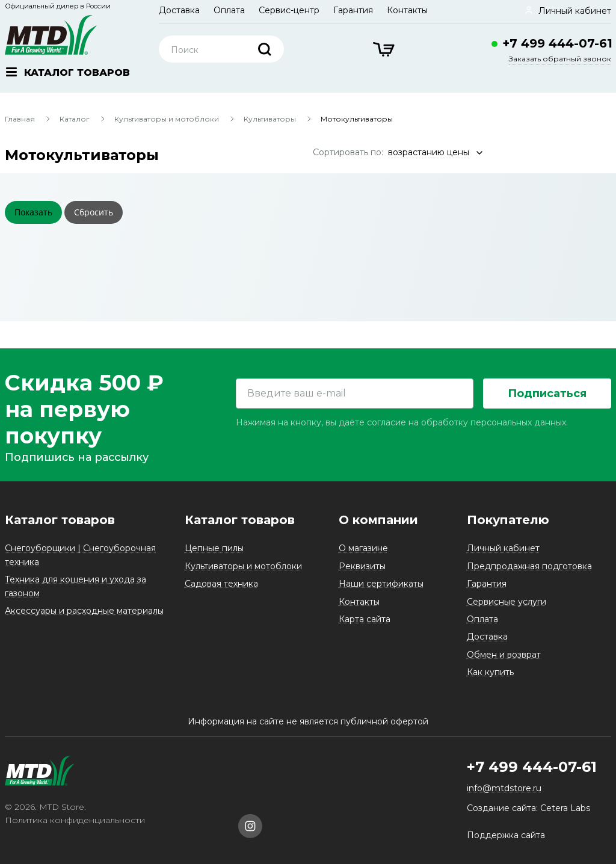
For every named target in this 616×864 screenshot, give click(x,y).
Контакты (407, 10)
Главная (20, 119)
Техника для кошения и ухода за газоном (75, 586)
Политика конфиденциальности (75, 820)
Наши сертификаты (381, 584)
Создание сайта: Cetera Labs (528, 808)
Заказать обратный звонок (560, 59)
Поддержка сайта (506, 835)
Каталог (75, 119)
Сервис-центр (289, 10)
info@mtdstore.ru (504, 788)
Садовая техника (221, 584)
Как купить (490, 672)
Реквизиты (362, 566)
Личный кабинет (503, 548)
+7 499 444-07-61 (557, 43)
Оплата (229, 10)
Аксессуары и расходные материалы (84, 611)
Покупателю (508, 520)
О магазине (363, 548)
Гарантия (353, 10)
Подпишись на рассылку (77, 457)
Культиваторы (270, 119)
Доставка (179, 10)
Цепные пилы (214, 548)
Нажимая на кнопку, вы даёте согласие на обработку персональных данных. (402, 422)
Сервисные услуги (507, 602)
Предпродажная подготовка (529, 566)
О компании (378, 520)
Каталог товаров (60, 520)
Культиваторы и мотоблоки (167, 119)
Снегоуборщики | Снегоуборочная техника (80, 555)
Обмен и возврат (504, 655)
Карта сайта (365, 619)
